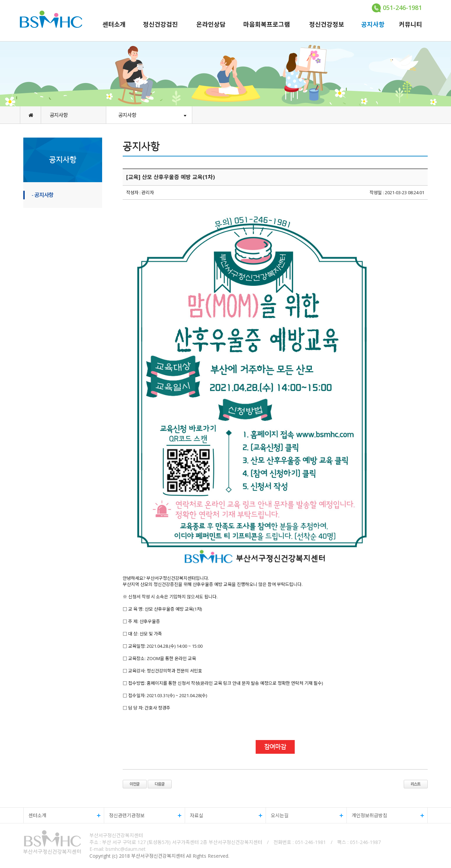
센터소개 (114, 24)
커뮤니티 (411, 24)
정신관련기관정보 (143, 815)
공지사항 (373, 24)
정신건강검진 (160, 24)
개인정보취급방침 (385, 815)
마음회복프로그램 (267, 24)
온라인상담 (211, 24)
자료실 (224, 815)
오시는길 (304, 815)
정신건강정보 (327, 24)
